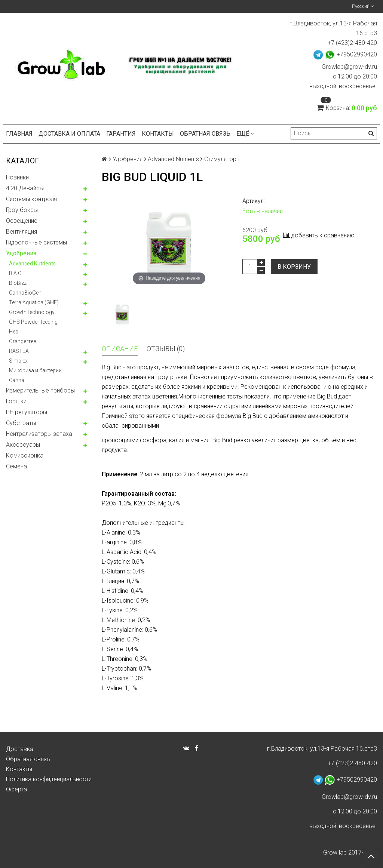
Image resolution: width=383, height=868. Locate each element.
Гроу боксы (22, 210)
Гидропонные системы (36, 242)
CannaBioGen (25, 293)
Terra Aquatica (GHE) (34, 302)
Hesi (14, 332)
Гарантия (121, 134)
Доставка (20, 749)
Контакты (158, 134)
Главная (19, 134)
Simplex (18, 361)
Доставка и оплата (69, 134)
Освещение (22, 221)
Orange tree (22, 341)
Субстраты (21, 423)
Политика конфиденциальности (49, 779)
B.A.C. (16, 273)
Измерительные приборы (40, 390)
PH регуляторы (27, 412)
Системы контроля (31, 199)
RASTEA (19, 351)
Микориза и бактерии (35, 370)
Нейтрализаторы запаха (39, 434)
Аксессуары (23, 445)
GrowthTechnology (32, 312)
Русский (363, 6)
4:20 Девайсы (25, 188)
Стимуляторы (222, 159)
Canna (17, 380)
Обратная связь (205, 134)
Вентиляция (22, 232)
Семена (16, 466)
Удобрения (21, 253)
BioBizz (18, 283)
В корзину (294, 267)
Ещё (245, 134)
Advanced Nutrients (32, 264)
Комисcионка (25, 455)
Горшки (16, 401)
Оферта (16, 789)
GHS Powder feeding (33, 322)
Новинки (17, 177)
